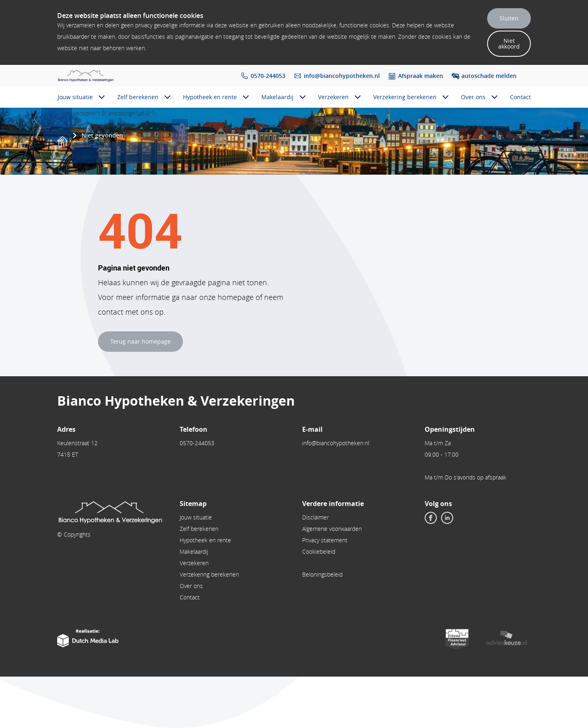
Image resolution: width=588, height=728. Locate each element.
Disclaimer (315, 517)
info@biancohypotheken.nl (342, 76)
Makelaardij (277, 97)
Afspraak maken (421, 76)
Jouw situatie (75, 97)
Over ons (473, 97)
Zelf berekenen (138, 97)
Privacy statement (325, 540)
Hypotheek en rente (210, 97)
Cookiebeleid (319, 552)
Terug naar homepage (140, 341)
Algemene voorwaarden (332, 529)
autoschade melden (489, 76)
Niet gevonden (102, 135)
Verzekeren (333, 97)
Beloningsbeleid (322, 574)
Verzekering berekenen (405, 97)
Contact (520, 97)
